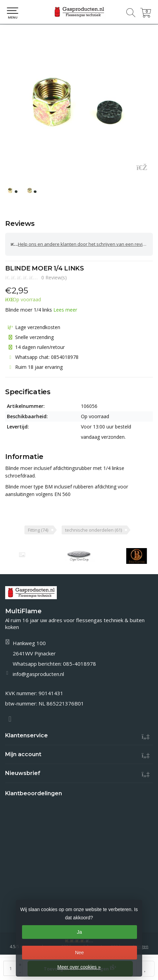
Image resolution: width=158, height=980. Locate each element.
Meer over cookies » (79, 967)
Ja (79, 932)
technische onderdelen (93, 530)
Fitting (38, 530)
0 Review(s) (54, 277)
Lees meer (65, 310)
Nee (80, 953)
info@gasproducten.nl (38, 674)
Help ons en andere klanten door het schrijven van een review (80, 244)
